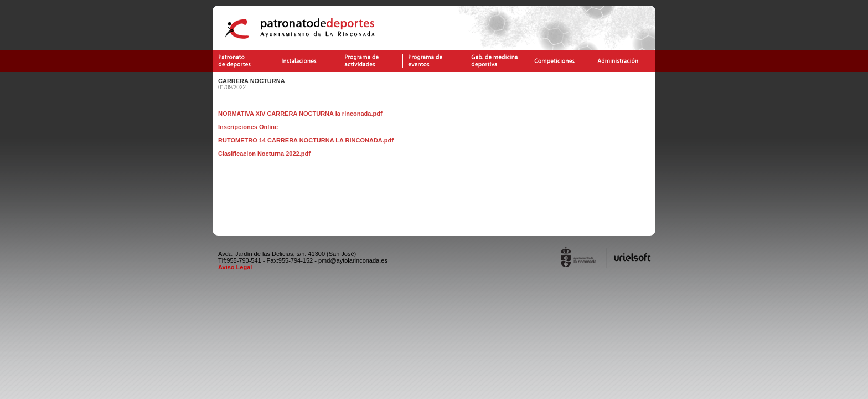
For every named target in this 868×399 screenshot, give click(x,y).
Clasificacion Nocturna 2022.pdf (264, 154)
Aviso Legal (235, 267)
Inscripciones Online (248, 127)
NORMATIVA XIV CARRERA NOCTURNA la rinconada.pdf (300, 114)
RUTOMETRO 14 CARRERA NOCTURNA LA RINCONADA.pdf (306, 140)
